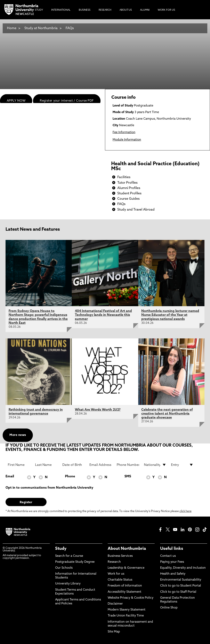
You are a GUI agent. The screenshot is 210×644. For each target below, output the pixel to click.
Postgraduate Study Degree (75, 562)
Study (61, 549)
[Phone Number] (128, 465)
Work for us (116, 574)
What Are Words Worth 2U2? (98, 410)
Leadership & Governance (126, 568)
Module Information (127, 140)
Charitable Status (120, 580)
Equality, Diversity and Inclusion (183, 568)
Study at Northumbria (41, 28)
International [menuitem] (61, 10)
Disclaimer (115, 604)
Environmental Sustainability (181, 580)
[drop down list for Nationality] (155, 465)
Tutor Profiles (127, 183)
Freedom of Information (125, 586)
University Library (68, 584)
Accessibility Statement (124, 592)
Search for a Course (69, 556)
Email (10, 477)
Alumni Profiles (129, 188)
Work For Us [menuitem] (166, 10)
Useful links (172, 549)
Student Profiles (129, 194)
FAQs (70, 28)
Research (114, 562)
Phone (70, 477)
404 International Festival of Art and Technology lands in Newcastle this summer (103, 315)
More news (18, 435)
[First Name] (19, 465)
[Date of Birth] (74, 465)
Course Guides (128, 199)
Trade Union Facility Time (126, 616)
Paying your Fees (172, 562)
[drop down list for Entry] (182, 465)
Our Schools (64, 568)
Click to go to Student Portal (181, 586)
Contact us (168, 556)
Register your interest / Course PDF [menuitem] (67, 101)
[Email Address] (101, 465)
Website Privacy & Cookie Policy (131, 598)
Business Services (120, 556)
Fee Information (124, 132)
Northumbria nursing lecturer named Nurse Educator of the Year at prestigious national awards (170, 315)
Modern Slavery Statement (127, 610)
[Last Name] (46, 465)
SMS (128, 477)
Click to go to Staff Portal (178, 592)
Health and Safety (173, 574)
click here (185, 511)
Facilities (124, 177)
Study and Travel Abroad (136, 210)
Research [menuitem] (105, 10)
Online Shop (169, 608)
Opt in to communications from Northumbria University (49, 488)
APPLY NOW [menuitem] (16, 101)
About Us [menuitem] (126, 10)
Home (12, 28)
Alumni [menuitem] (145, 10)
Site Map (114, 632)
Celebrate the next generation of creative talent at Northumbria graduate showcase (167, 414)
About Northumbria (127, 549)
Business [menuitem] (85, 10)
